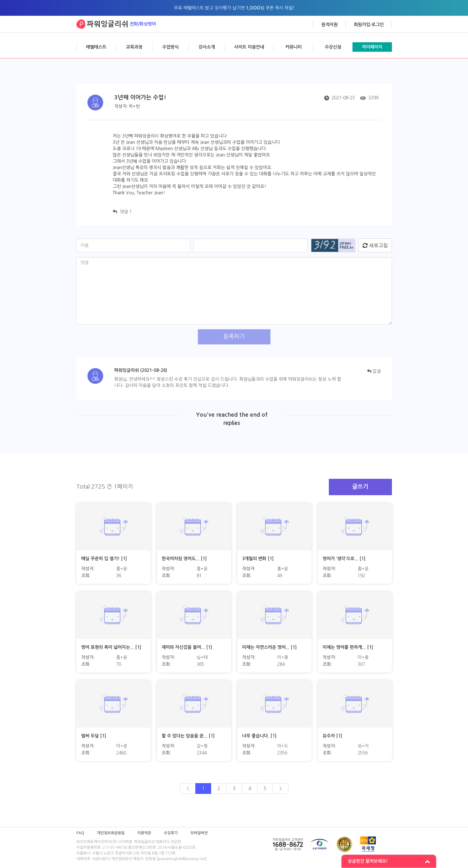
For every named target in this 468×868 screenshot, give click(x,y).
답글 (374, 371)
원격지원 (329, 25)
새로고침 (375, 245)
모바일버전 (199, 833)
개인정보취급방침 (111, 833)
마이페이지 (372, 47)
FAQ (80, 833)
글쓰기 (360, 487)
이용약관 (144, 833)
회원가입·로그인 (369, 25)
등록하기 (234, 337)
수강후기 (171, 833)
